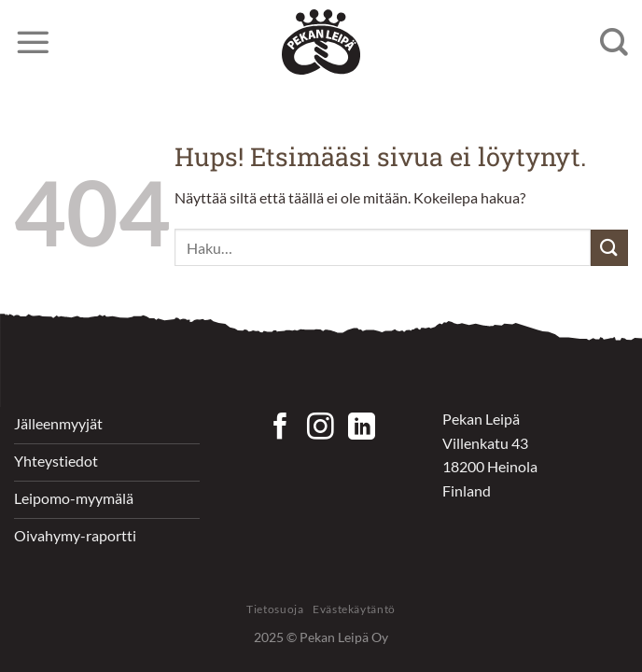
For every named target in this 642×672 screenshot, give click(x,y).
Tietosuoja (275, 609)
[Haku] (614, 42)
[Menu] (33, 42)
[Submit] (609, 248)
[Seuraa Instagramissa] (321, 428)
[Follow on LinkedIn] (362, 428)
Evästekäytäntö (354, 609)
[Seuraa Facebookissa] (280, 428)
